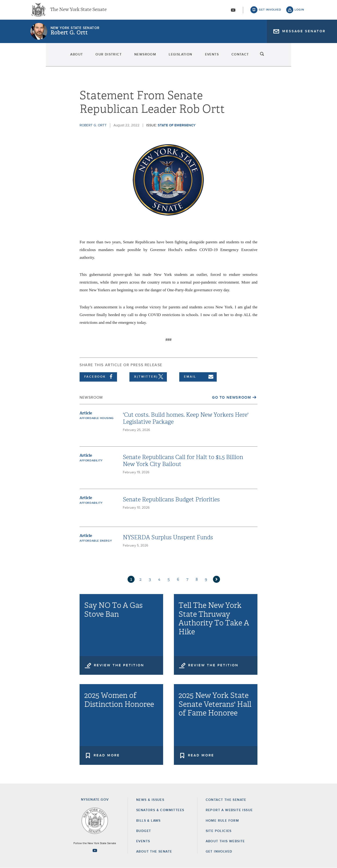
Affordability (91, 461)
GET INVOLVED (219, 852)
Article (86, 413)
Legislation (183, 58)
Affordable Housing (97, 418)
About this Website (225, 841)
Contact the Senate (226, 800)
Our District (84, 58)
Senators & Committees (160, 810)
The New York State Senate (78, 12)
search (300, 58)
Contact (270, 58)
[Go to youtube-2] (233, 12)
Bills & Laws (148, 821)
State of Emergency (177, 125)
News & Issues (150, 800)
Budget (144, 831)
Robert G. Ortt (69, 36)
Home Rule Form (222, 821)
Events (228, 58)
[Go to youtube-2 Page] (95, 850)
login (299, 12)
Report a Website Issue (229, 810)
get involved (270, 12)
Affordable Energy (96, 541)
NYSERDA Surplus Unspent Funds (168, 537)
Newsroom (135, 58)
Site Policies (219, 831)
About (39, 58)
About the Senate (154, 852)
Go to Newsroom (231, 398)
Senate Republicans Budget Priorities (171, 500)
